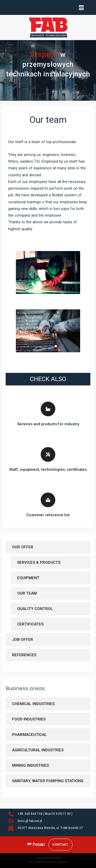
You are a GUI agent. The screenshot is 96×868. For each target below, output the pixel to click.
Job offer (23, 640)
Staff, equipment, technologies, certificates (48, 469)
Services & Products (39, 562)
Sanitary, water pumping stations (48, 781)
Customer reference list (48, 515)
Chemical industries (33, 704)
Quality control (35, 609)
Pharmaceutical (29, 735)
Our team (27, 593)
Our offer (23, 547)
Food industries (29, 719)
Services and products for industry (48, 424)
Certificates (30, 624)
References (24, 655)
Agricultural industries (38, 750)
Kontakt (60, 844)
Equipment (28, 578)
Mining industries (30, 765)
